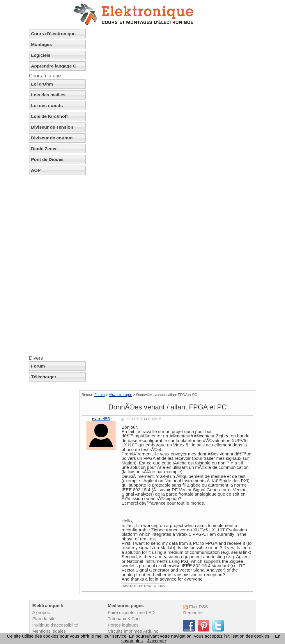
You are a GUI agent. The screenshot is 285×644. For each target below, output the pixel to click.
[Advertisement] (57, 265)
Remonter (193, 613)
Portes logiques (123, 625)
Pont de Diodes (47, 159)
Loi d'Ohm (42, 84)
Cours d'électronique (53, 34)
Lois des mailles (48, 95)
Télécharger (44, 377)
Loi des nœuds (47, 105)
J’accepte (156, 641)
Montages (42, 44)
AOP (36, 170)
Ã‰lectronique (121, 395)
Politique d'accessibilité (55, 625)
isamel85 (101, 419)
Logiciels (41, 55)
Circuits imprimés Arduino (133, 631)
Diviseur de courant (52, 138)
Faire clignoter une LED (131, 612)
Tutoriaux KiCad (124, 619)
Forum (38, 366)
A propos (41, 612)
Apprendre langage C (54, 66)
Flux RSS (195, 607)
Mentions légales (49, 631)
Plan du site (44, 619)
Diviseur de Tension (52, 127)
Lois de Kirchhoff (49, 116)
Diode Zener (44, 149)
